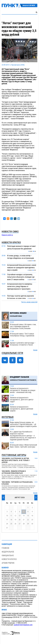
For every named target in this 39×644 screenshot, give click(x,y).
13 (20, 516)
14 (24, 516)
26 (15, 524)
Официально (8, 555)
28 (24, 524)
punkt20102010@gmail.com (23, 625)
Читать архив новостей (29, 302)
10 (7, 516)
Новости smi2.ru (7, 235)
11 (11, 516)
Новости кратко (9, 559)
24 (7, 524)
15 (28, 516)
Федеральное (8, 552)
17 (7, 520)
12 (15, 516)
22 (28, 520)
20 (20, 520)
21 (24, 520)
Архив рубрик (8, 563)
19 (15, 520)
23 (32, 520)
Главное (5, 548)
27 (20, 524)
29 (28, 524)
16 (32, 516)
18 (11, 520)
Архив (35, 350)
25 (11, 524)
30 (32, 524)
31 (7, 528)
